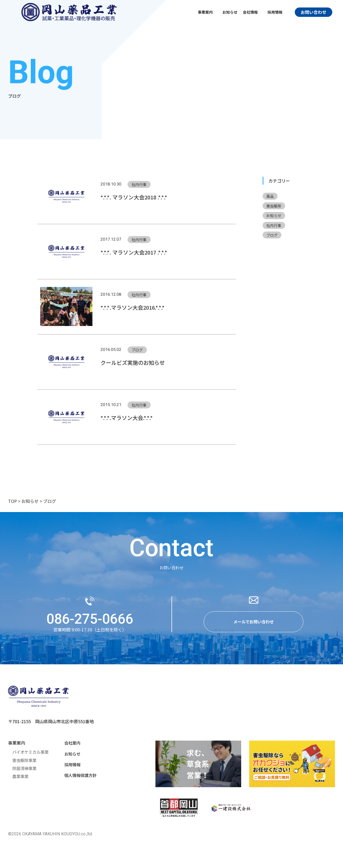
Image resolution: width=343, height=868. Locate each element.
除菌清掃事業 (25, 772)
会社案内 (71, 746)
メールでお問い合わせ (253, 625)
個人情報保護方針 (79, 779)
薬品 (270, 196)
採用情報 (71, 768)
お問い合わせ (314, 12)
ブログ (272, 236)
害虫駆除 (274, 206)
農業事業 (21, 780)
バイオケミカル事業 (32, 756)
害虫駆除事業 (25, 764)
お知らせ (230, 12)
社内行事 (274, 226)
